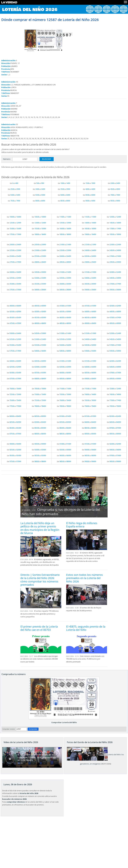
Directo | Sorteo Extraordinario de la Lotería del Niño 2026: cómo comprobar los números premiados (40, 580)
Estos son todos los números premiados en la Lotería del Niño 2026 (84, 578)
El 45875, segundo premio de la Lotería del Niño (86, 628)
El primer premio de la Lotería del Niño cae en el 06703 (39, 628)
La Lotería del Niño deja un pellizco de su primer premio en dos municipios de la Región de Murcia (40, 528)
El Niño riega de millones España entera (82, 525)
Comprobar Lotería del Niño (64, 722)
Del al (14, 183)
